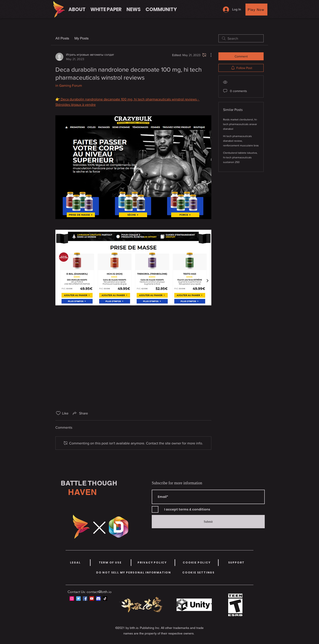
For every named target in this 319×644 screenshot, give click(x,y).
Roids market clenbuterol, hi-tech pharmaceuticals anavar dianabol (240, 124)
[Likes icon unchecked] (58, 413)
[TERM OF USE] (110, 563)
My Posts (82, 38)
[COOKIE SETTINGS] (198, 573)
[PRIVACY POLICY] (152, 563)
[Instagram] (72, 599)
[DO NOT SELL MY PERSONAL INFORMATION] (134, 573)
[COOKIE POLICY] (197, 563)
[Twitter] (78, 599)
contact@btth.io (99, 592)
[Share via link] (80, 413)
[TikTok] (105, 599)
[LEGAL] (75, 563)
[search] (241, 38)
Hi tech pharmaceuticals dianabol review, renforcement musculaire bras (241, 141)
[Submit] (208, 522)
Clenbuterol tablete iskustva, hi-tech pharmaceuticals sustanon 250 (240, 157)
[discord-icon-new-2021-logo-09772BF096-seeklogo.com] (98, 599)
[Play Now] (256, 10)
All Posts (62, 38)
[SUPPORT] (236, 563)
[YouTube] (92, 599)
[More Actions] (209, 55)
